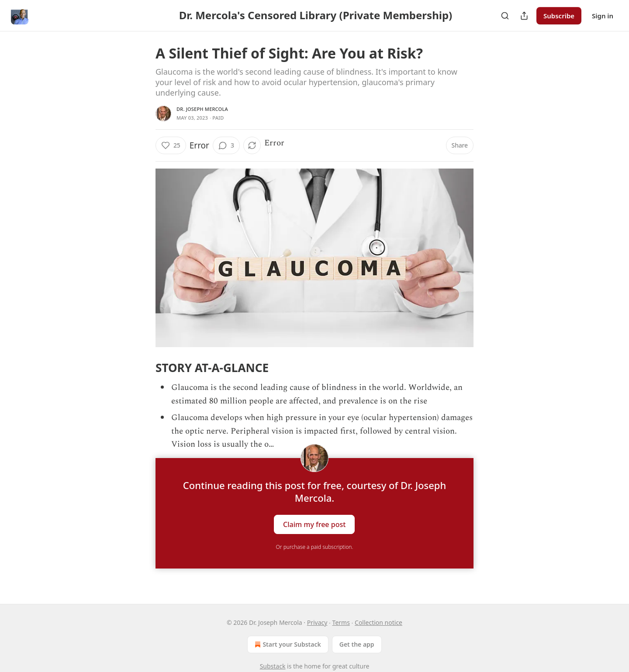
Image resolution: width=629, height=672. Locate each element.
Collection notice (378, 622)
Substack (273, 666)
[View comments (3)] (226, 145)
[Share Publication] (524, 16)
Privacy (317, 622)
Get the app (357, 644)
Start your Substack (287, 644)
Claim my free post (314, 524)
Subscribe (559, 16)
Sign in (603, 16)
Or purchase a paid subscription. (315, 547)
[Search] (505, 16)
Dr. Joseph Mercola (202, 109)
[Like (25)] (171, 145)
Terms (341, 622)
